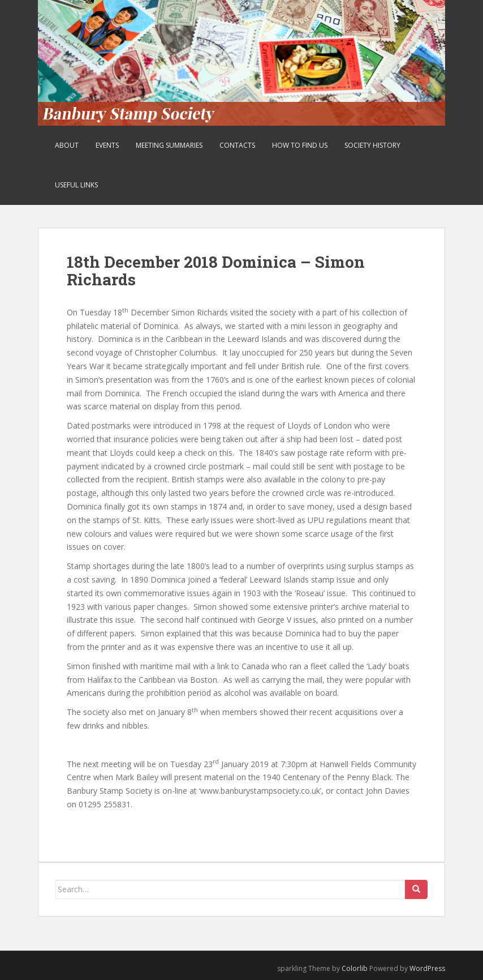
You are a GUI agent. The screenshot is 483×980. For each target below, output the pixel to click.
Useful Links (76, 185)
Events (107, 145)
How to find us (300, 145)
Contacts (237, 145)
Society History (372, 145)
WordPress (427, 968)
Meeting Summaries (169, 145)
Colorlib (355, 968)
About (67, 145)
